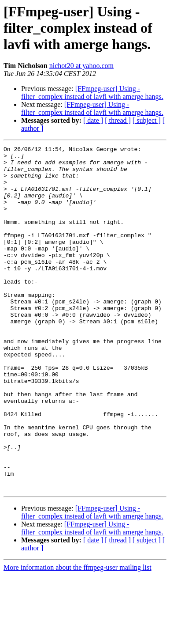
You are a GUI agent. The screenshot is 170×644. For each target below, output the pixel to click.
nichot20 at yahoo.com (81, 66)
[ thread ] (118, 120)
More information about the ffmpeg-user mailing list (78, 636)
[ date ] (93, 120)
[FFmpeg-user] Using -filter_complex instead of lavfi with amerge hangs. (92, 93)
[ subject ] (147, 120)
